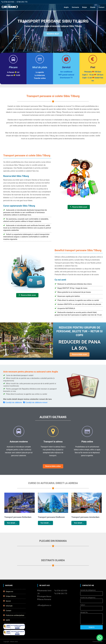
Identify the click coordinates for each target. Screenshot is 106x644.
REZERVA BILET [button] (53, 35)
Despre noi (8, 591)
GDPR (7, 620)
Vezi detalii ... (12, 523)
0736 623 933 (8, 2)
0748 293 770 (22, 2)
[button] (100, 638)
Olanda (93, 7)
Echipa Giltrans (10, 596)
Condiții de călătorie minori (35, 402)
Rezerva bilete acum (79, 207)
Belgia (85, 7)
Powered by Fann (98, 642)
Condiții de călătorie (12, 402)
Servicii (7, 601)
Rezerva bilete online (53, 466)
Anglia (66, 7)
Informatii (8, 606)
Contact (101, 7)
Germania (75, 7)
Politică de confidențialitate (14, 615)
